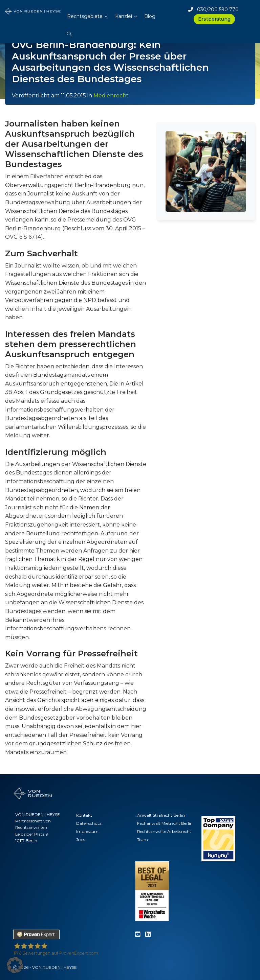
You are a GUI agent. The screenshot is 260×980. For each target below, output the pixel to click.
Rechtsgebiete (85, 16)
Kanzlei (124, 16)
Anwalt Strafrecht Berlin (161, 815)
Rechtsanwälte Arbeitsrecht (164, 831)
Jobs (81, 839)
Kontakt (84, 815)
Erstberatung (214, 19)
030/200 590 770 (213, 9)
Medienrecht (111, 96)
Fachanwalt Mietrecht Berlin (165, 823)
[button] (69, 30)
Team (143, 839)
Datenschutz (89, 823)
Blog (150, 16)
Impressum (87, 831)
